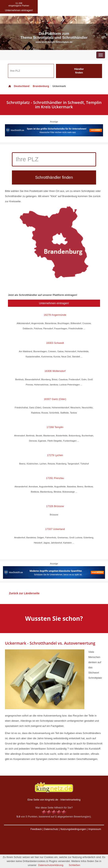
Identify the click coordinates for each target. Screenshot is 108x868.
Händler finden (79, 71)
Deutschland (19, 86)
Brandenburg (41, 86)
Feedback (36, 829)
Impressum (95, 829)
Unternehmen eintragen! (54, 303)
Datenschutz (51, 829)
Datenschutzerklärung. (51, 865)
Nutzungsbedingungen (73, 829)
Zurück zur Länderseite (24, 593)
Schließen (74, 865)
